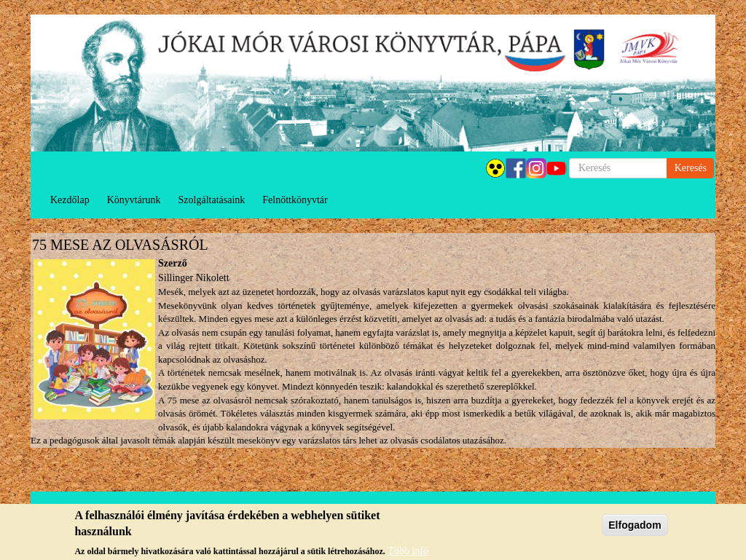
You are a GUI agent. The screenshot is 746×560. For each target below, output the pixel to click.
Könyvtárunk (134, 200)
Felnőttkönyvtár (295, 200)
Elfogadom (635, 529)
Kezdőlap (70, 200)
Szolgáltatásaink (212, 200)
